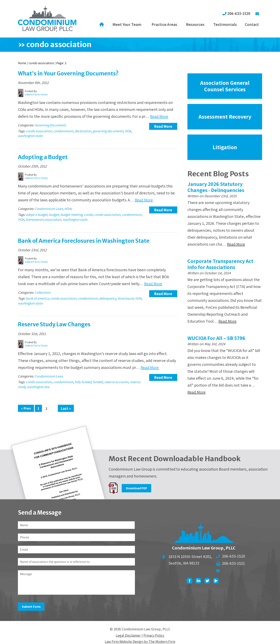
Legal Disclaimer (128, 635)
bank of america (37, 298)
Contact (252, 24)
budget (54, 215)
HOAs (68, 209)
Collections (43, 292)
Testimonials (225, 24)
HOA (128, 131)
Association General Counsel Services (225, 86)
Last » (66, 408)
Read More (159, 116)
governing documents (108, 131)
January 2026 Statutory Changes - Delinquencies (216, 187)
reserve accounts (116, 382)
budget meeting (71, 215)
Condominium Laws (49, 209)
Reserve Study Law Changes (54, 324)
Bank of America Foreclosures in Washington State (84, 241)
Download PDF (137, 488)
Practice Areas (164, 24)
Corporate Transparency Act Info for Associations (220, 264)
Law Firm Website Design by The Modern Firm (140, 641)
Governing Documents (50, 125)
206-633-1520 (239, 13)
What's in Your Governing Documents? (68, 73)
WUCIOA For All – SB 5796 (216, 338)
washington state (30, 136)
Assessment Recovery (225, 116)
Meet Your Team (127, 24)
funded (98, 382)
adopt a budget (37, 215)
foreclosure (126, 298)
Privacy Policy (154, 635)
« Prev (26, 408)
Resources (195, 24)
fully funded (83, 382)
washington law (38, 387)
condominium (63, 131)
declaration (83, 131)
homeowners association (43, 219)
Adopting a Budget (43, 157)
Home (102, 24)
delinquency (108, 298)
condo (88, 215)
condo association (39, 131)
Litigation (225, 147)
